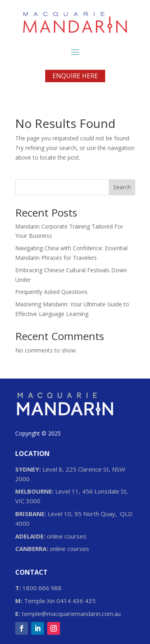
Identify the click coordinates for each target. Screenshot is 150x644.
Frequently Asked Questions (51, 292)
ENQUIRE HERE (75, 76)
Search (122, 187)
